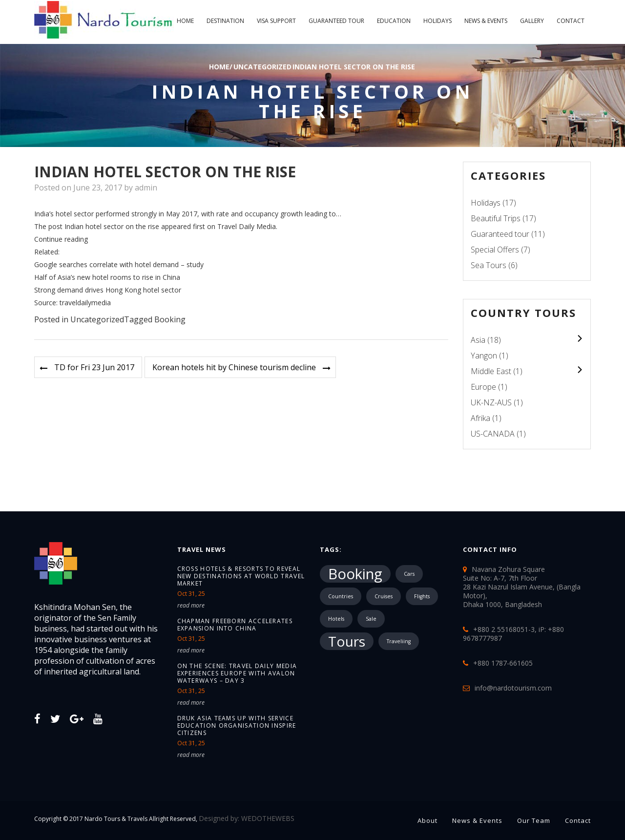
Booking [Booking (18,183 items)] (355, 574)
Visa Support (276, 21)
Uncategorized (262, 67)
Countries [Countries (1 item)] (341, 596)
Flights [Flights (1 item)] (422, 596)
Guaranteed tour (336, 21)
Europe (483, 387)
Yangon (484, 356)
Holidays (437, 21)
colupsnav (579, 338)
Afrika (480, 418)
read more (191, 605)
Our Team (534, 820)
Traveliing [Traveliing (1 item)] (399, 641)
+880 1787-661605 (503, 663)
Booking (170, 319)
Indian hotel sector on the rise (354, 67)
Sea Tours (489, 265)
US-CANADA (493, 434)
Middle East (491, 371)
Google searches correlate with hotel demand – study (119, 264)
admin (146, 188)
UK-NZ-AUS (491, 402)
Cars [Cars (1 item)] (409, 574)
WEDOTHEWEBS (268, 818)
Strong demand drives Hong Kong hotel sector (108, 290)
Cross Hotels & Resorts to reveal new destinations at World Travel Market (241, 576)
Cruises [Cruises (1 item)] (384, 596)
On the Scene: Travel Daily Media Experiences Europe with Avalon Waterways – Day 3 (237, 673)
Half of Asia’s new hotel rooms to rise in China (107, 277)
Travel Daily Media (247, 226)
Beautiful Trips (496, 218)
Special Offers (495, 250)
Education (394, 21)
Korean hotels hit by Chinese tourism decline (234, 367)
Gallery (532, 21)
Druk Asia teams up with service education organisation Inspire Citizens (237, 725)
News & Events (486, 21)
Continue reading (61, 239)
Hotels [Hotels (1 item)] (336, 619)
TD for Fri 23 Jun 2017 (94, 367)
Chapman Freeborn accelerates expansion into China (235, 625)
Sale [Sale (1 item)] (371, 619)
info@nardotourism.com (513, 688)
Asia (478, 340)
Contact (571, 21)
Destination (225, 21)
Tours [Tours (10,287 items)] (347, 641)
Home (185, 21)
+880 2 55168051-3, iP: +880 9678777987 (513, 634)
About (427, 820)
